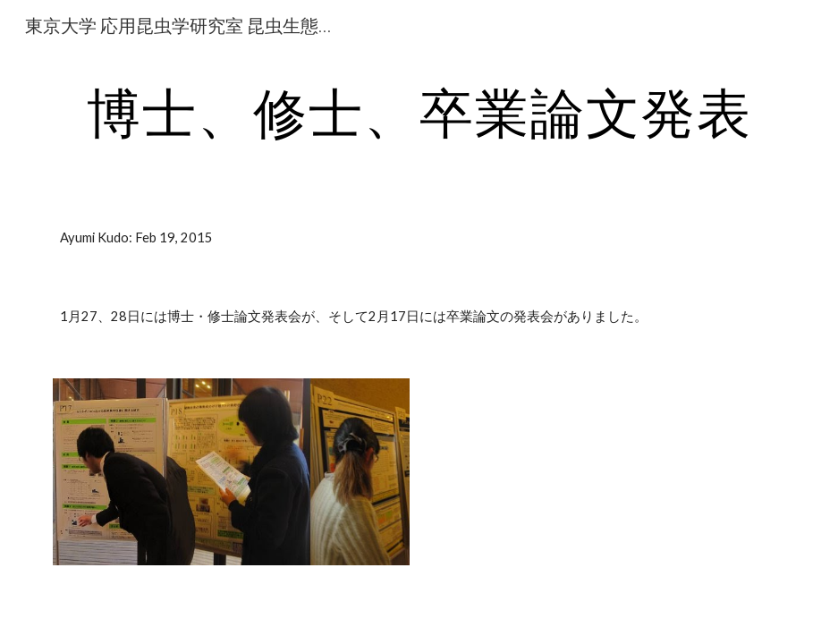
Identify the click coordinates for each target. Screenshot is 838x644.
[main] (419, 112)
